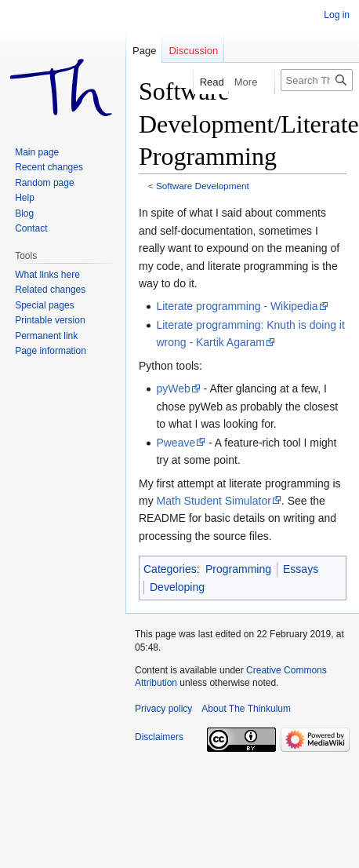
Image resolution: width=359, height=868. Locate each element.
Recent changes (49, 167)
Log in (337, 15)
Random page (44, 183)
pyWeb (173, 388)
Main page (37, 152)
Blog (24, 213)
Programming (238, 569)
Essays (301, 569)
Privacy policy (163, 709)
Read (199, 82)
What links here (47, 275)
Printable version (50, 320)
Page (144, 51)
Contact (31, 228)
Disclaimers (159, 737)
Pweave (176, 443)
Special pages (44, 305)
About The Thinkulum (246, 709)
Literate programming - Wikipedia (237, 306)
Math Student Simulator (214, 501)
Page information (51, 351)
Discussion (193, 51)
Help (25, 198)
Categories (170, 569)
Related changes (50, 290)
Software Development (203, 186)
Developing (177, 587)
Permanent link (46, 336)
